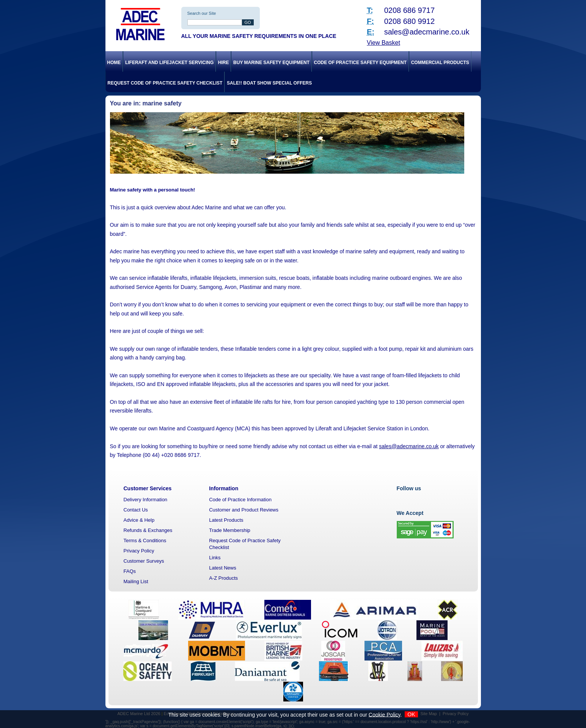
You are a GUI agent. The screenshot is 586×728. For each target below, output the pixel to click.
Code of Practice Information (240, 500)
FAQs (130, 571)
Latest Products (226, 520)
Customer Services (148, 488)
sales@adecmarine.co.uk (427, 32)
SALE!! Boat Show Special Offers (269, 83)
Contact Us (136, 510)
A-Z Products (223, 578)
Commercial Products (440, 63)
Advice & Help (139, 520)
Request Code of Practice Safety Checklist (165, 83)
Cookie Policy (385, 714)
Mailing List (136, 581)
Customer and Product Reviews (244, 510)
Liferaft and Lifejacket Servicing (169, 63)
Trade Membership (230, 530)
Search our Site (202, 13)
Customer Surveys (144, 561)
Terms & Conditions (145, 541)
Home (114, 63)
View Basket (383, 43)
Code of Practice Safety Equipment (360, 63)
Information (224, 488)
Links (215, 558)
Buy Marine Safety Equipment (271, 63)
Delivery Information (146, 500)
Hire (224, 63)
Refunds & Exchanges (148, 530)
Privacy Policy (139, 551)
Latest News (223, 568)
